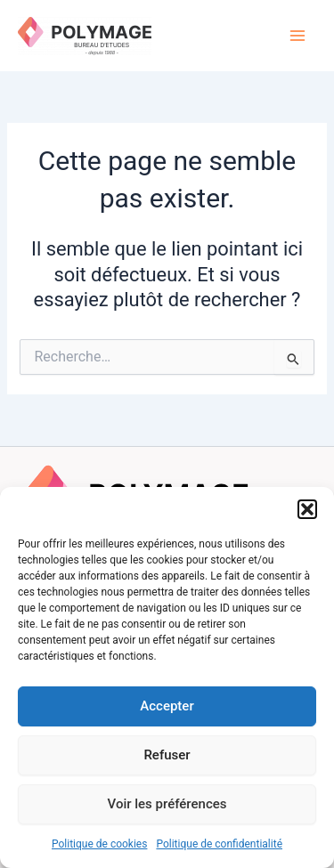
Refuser (167, 755)
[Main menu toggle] (297, 36)
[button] (307, 509)
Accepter (167, 706)
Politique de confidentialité (219, 844)
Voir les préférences (167, 804)
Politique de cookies (99, 844)
